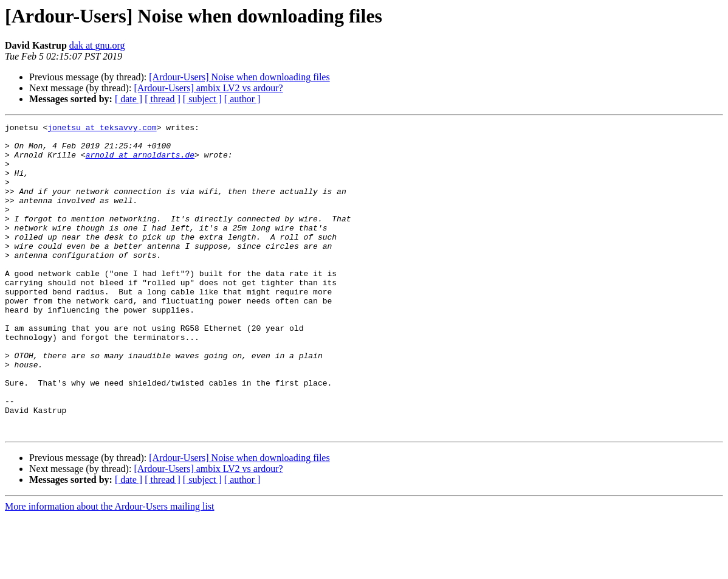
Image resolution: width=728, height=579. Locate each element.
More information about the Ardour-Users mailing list (110, 568)
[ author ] (242, 99)
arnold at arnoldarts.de (140, 162)
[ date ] (129, 99)
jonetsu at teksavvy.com (102, 129)
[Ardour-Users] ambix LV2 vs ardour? (208, 88)
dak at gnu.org (97, 45)
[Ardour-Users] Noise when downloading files (239, 77)
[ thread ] (163, 99)
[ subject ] (202, 99)
